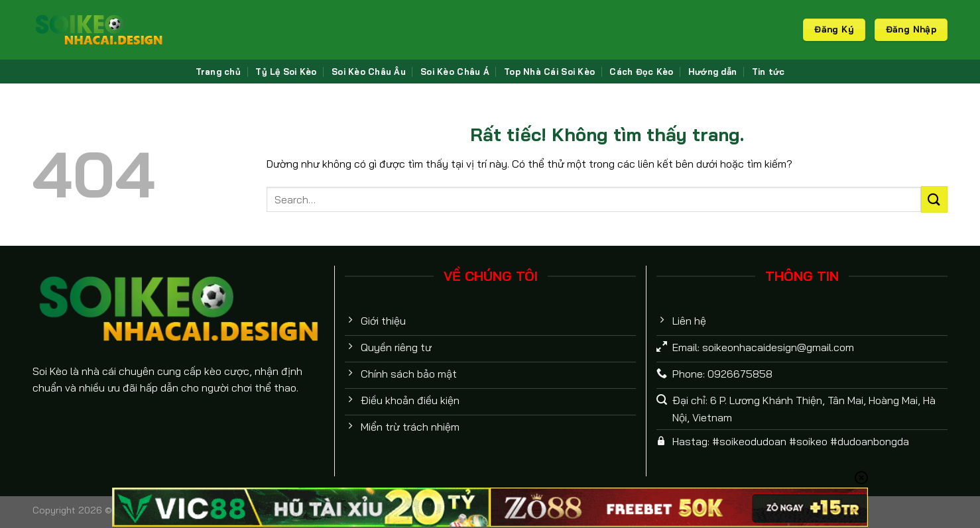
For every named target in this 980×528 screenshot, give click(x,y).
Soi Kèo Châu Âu (369, 72)
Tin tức (768, 72)
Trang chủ (218, 72)
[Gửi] (934, 199)
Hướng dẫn (712, 72)
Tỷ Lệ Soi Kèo (286, 72)
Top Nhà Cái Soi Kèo (549, 72)
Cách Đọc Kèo (641, 72)
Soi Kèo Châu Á (455, 72)
